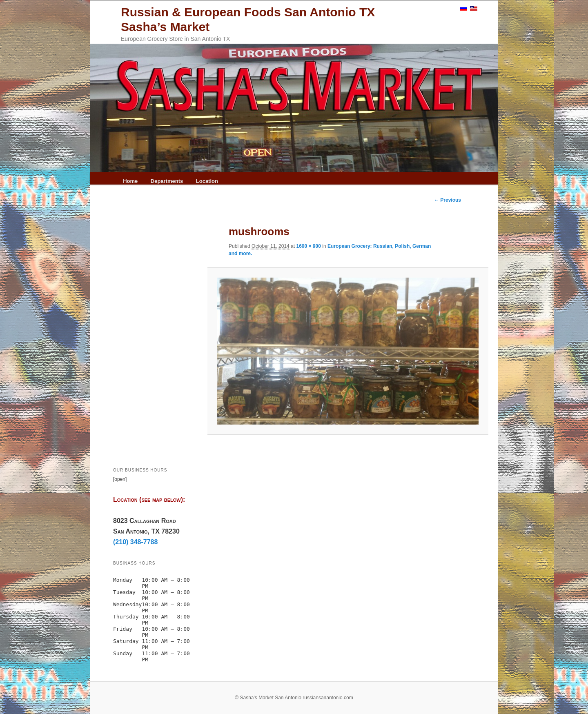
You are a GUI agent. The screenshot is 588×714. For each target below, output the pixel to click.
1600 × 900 (308, 246)
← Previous (448, 200)
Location (207, 181)
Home (130, 181)
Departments (167, 181)
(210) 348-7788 (135, 542)
